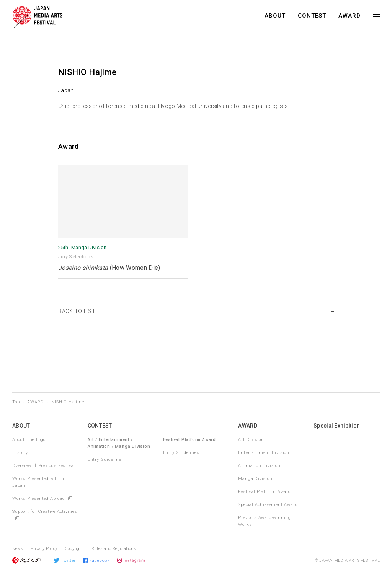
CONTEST (312, 16)
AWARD (350, 16)
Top (16, 402)
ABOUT (275, 16)
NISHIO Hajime (68, 402)
